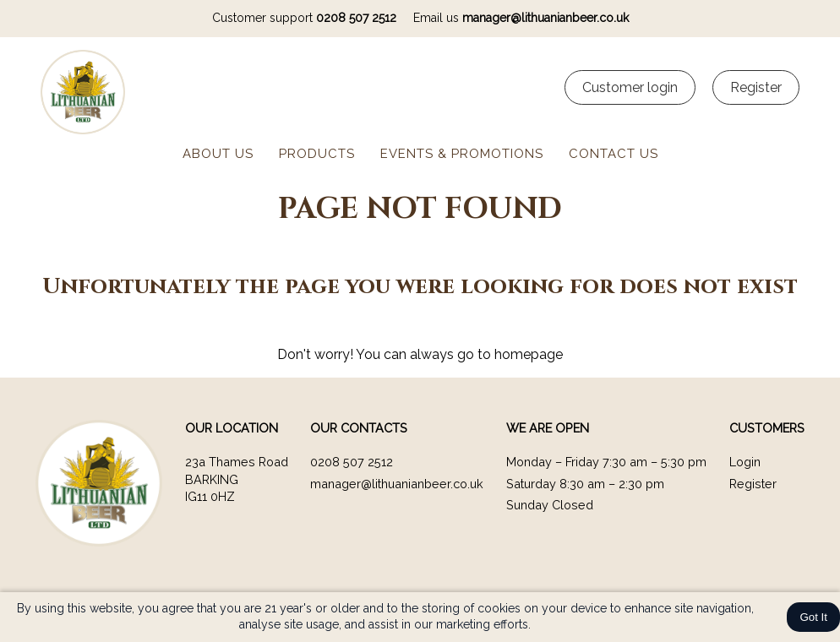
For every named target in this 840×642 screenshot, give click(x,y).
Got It (813, 617)
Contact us (614, 154)
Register (753, 484)
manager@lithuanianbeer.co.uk (545, 18)
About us (218, 154)
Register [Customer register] (756, 87)
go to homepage (510, 354)
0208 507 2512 (356, 18)
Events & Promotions (462, 154)
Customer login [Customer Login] (630, 87)
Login (745, 462)
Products (317, 154)
